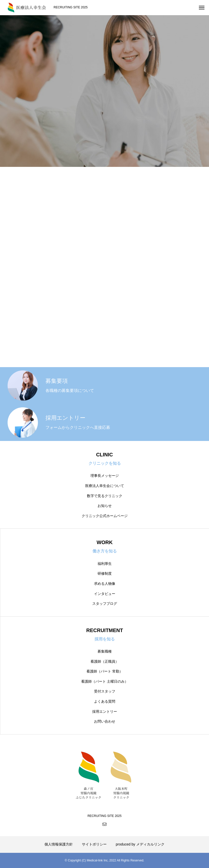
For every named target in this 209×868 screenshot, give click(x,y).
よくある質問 (105, 701)
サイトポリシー (94, 844)
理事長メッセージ (105, 476)
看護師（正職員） (105, 661)
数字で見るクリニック (105, 496)
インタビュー (105, 594)
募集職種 (105, 651)
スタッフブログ (105, 604)
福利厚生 (105, 564)
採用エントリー (105, 711)
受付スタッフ (105, 691)
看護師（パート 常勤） (105, 671)
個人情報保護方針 (59, 844)
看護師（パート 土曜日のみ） (105, 681)
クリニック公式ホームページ (105, 516)
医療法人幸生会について (105, 486)
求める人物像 (105, 584)
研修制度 (105, 573)
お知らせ (105, 506)
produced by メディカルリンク (140, 844)
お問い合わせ (105, 721)
